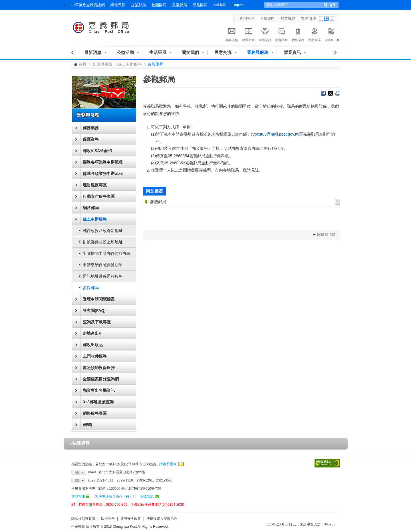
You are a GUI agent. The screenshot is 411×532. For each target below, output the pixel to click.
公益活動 (125, 52)
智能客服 (78, 497)
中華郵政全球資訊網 (88, 5)
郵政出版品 (93, 345)
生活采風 (158, 52)
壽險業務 (265, 34)
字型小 (321, 19)
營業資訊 (292, 52)
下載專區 (267, 18)
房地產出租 (332, 34)
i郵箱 (87, 425)
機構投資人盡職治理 (162, 519)
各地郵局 (219, 5)
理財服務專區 (95, 185)
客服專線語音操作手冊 (112, 497)
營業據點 (288, 18)
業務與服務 (258, 52)
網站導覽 (118, 5)
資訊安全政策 (131, 519)
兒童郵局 (180, 5)
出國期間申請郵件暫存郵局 (107, 253)
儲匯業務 (248, 34)
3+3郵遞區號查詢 (98, 402)
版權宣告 (108, 519)
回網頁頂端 (326, 234)
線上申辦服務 (130, 64)
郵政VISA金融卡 (97, 151)
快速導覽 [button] (80, 443)
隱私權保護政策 (83, 519)
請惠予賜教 (168, 464)
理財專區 (315, 34)
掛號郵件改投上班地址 (103, 242)
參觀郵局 (91, 288)
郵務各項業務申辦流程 (103, 162)
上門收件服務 (95, 356)
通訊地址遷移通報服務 (103, 276)
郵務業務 (232, 34)
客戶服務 (309, 18)
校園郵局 (159, 5)
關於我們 (190, 52)
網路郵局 (200, 5)
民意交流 (223, 52)
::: (64, 5)
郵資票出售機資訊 (99, 390)
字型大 (332, 19)
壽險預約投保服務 (99, 368)
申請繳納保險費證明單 (103, 265)
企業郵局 (138, 5)
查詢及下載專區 (97, 322)
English (238, 5)
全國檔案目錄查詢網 (101, 379)
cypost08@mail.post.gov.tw (275, 134)
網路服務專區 (95, 413)
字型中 (326, 19)
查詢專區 (247, 18)
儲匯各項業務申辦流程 (103, 174)
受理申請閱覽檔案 (99, 299)
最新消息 (93, 52)
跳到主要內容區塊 (3, 3)
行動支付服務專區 (99, 196)
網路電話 (147, 497)
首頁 (82, 64)
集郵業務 (281, 34)
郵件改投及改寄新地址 (103, 231)
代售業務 (298, 34)
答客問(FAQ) (94, 311)
